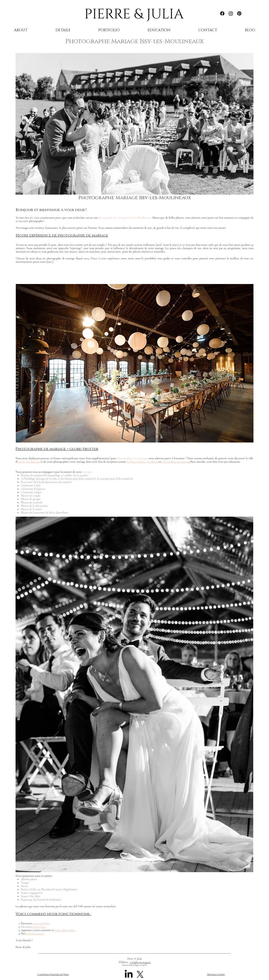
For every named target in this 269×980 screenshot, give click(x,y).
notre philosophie (65, 930)
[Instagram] (231, 13)
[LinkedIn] (129, 974)
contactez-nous (35, 933)
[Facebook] (222, 13)
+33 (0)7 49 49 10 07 (141, 962)
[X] (140, 974)
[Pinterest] (239, 13)
